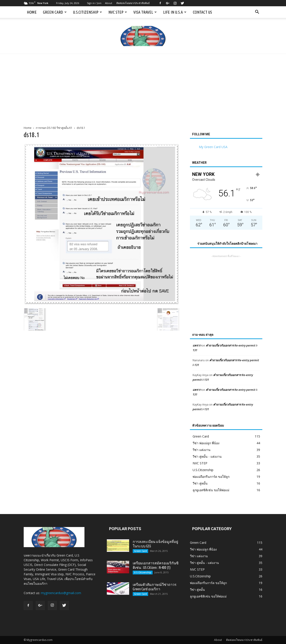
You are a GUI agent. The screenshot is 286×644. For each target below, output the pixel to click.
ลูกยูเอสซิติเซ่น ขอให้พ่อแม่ (211, 490)
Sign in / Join (94, 3)
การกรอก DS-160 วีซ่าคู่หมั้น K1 (54, 128)
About (109, 3)
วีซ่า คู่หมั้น (200, 483)
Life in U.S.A (175, 12)
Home (32, 12)
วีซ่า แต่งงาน (202, 450)
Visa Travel (145, 12)
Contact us (202, 12)
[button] (257, 12)
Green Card (55, 12)
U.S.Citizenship (87, 12)
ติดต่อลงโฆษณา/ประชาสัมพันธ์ (133, 3)
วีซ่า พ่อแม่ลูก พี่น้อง (206, 443)
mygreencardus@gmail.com (61, 593)
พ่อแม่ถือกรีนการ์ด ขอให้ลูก (211, 477)
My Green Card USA (213, 147)
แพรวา (197, 345)
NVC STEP (118, 12)
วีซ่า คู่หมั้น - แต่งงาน (207, 456)
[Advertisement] (143, 87)
